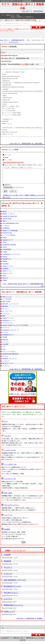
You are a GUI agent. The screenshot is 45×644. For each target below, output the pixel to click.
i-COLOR (5, 347)
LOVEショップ (9, 614)
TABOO (5, 264)
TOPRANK (6, 231)
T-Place (5, 255)
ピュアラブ (8, 602)
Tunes (4, 245)
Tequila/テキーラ (8, 243)
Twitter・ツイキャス (9, 217)
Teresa (4, 241)
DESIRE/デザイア (8, 338)
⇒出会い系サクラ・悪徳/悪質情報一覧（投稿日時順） (26, 144)
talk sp (4, 214)
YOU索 (5, 340)
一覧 (28, 40)
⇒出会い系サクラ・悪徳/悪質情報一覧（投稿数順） (30, 621)
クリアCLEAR (7, 302)
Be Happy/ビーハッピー (13, 589)
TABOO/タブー (7, 262)
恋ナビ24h (8, 496)
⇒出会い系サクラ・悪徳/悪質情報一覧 (32, 12)
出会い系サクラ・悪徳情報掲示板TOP (12, 40)
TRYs (4, 224)
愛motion (5, 309)
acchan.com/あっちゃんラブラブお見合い (16, 328)
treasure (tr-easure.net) (10, 219)
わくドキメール (7, 314)
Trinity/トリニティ (8, 269)
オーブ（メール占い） (9, 354)
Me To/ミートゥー (8, 366)
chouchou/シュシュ (8, 323)
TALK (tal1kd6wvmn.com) (10, 226)
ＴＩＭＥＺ (6, 229)
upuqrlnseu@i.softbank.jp (10, 357)
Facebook (7, 564)
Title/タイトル (7, 274)
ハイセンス (6, 364)
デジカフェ (6, 369)
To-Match (5, 271)
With (4, 319)
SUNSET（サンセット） (10, 361)
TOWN (4, 283)
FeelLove (5, 342)
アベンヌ (5, 335)
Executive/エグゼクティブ (11, 333)
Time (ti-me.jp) (7, 221)
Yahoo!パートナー (8, 321)
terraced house (7, 236)
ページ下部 (24, 64)
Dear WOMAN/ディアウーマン (15, 583)
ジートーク (8, 518)
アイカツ (7, 439)
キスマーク (6, 331)
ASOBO (7, 532)
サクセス (5, 359)
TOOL (4, 279)
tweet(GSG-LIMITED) (9, 248)
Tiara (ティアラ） (8, 276)
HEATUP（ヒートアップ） (11, 307)
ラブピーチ (8, 576)
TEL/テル (5, 281)
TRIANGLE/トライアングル (11, 257)
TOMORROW (7, 252)
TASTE (5, 250)
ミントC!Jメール (10, 467)
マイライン (8, 570)
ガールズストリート (12, 508)
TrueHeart (6, 267)
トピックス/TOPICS (9, 238)
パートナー (6, 345)
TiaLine (5, 260)
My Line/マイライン (11, 595)
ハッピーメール (10, 453)
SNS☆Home (6, 304)
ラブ (4, 350)
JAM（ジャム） (7, 300)
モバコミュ (6, 312)
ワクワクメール (7, 326)
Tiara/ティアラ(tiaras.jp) (10, 233)
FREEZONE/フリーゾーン (13, 608)
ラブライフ (6, 316)
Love (4, 352)
